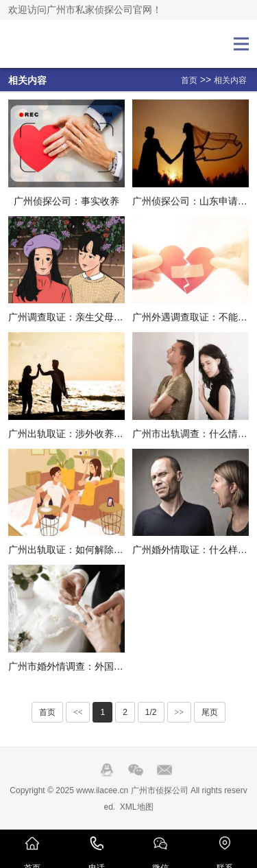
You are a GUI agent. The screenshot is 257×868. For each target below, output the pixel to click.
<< (78, 712)
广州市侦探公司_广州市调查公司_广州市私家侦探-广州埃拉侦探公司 (54, 44)
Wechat (136, 770)
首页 (189, 80)
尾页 (210, 712)
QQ (107, 770)
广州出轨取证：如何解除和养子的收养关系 (99, 550)
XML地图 (137, 807)
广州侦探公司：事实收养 (66, 201)
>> (180, 712)
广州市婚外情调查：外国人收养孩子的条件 (99, 666)
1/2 (151, 712)
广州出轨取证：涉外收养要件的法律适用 (95, 434)
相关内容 (230, 80)
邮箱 (164, 770)
